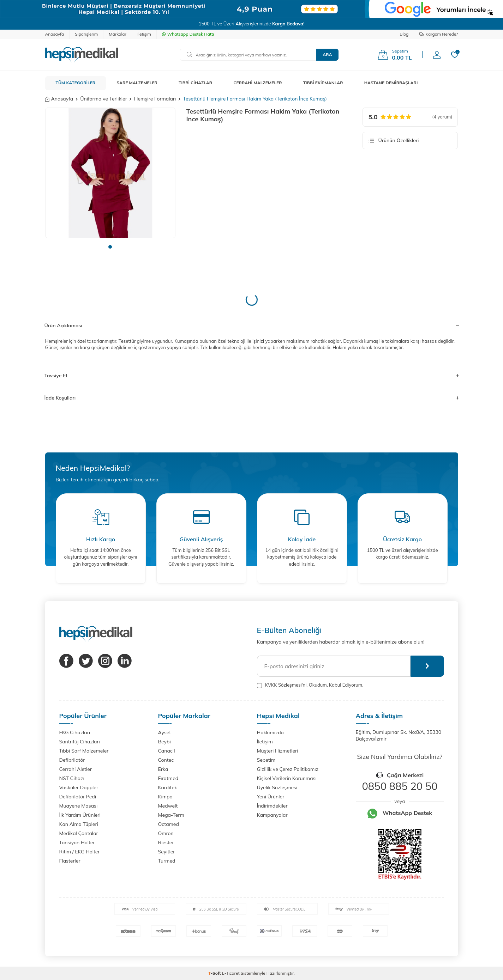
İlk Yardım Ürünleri (80, 815)
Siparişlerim (86, 34)
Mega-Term (171, 815)
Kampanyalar (272, 815)
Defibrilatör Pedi (78, 797)
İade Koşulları (252, 398)
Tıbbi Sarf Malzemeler (84, 751)
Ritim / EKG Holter (80, 852)
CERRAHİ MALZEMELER (258, 83)
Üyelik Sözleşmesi (277, 787)
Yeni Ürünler (271, 797)
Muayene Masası (79, 806)
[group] (110, 173)
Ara (327, 54)
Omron (166, 833)
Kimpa (165, 797)
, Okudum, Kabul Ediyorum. (310, 685)
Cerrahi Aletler (76, 769)
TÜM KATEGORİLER (76, 83)
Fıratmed (168, 778)
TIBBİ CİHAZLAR (195, 83)
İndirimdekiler (272, 806)
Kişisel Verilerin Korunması (287, 778)
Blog (404, 34)
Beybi (164, 742)
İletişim (144, 34)
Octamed (169, 824)
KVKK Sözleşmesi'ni (286, 685)
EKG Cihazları (75, 732)
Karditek (168, 787)
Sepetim (266, 760)
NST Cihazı (72, 778)
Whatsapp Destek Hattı (188, 34)
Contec (166, 760)
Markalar (118, 34)
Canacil (167, 751)
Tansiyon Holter (77, 842)
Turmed (167, 861)
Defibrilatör (72, 760)
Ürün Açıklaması (252, 325)
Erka (163, 769)
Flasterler (70, 861)
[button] (110, 247)
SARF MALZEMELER (137, 83)
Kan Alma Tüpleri (79, 824)
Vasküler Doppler (79, 787)
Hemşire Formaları (155, 99)
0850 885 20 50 (400, 786)
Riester (166, 842)
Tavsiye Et (252, 376)
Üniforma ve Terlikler (103, 99)
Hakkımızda (270, 732)
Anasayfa (55, 34)
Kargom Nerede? (439, 34)
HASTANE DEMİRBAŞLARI (391, 83)
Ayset (165, 732)
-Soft (215, 973)
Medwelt (168, 806)
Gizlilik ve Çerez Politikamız (288, 769)
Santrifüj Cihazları (80, 742)
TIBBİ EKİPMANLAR (323, 83)
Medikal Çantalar (79, 833)
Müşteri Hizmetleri (278, 751)
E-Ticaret (231, 973)
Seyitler (167, 852)
